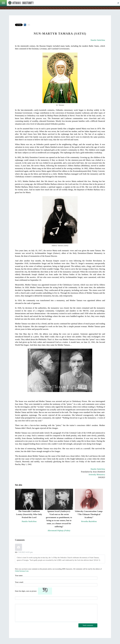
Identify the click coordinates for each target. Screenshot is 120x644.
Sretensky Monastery (97, 475)
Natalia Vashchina (98, 40)
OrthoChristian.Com (22, 571)
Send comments (88, 625)
